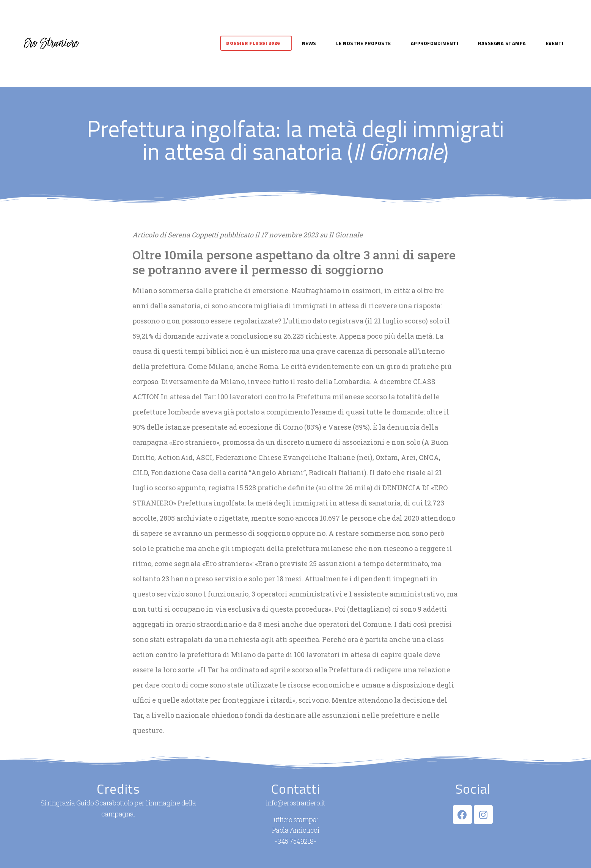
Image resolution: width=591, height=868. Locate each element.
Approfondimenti (435, 43)
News (309, 43)
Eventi (555, 43)
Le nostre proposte (364, 43)
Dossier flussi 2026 (253, 43)
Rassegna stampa (502, 43)
